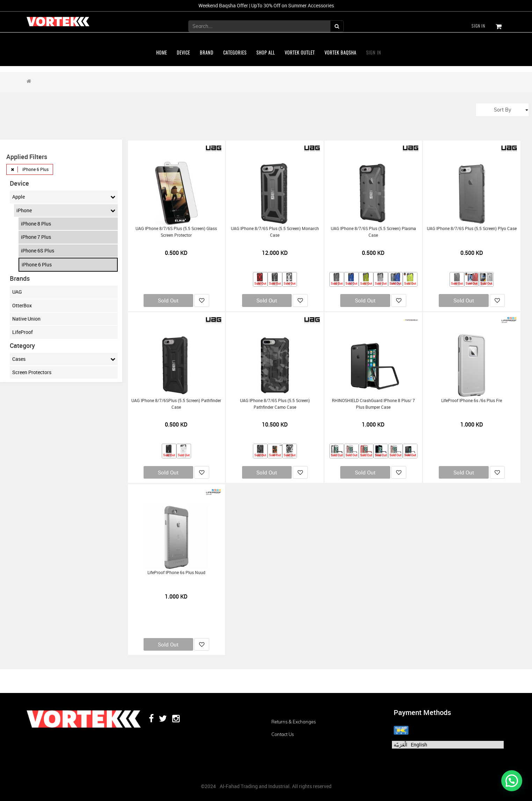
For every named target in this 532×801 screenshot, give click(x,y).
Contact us (283, 734)
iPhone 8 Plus (36, 224)
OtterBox (22, 305)
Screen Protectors (32, 372)
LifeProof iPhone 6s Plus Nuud (176, 573)
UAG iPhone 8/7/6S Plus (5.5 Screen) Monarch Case (275, 232)
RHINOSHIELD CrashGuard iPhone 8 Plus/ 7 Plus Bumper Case (373, 404)
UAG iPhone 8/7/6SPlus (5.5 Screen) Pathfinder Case (176, 404)
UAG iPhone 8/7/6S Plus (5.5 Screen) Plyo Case (472, 228)
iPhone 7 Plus (36, 237)
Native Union (26, 319)
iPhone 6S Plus (38, 251)
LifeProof (23, 332)
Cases (64, 359)
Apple (64, 197)
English (419, 745)
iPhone (66, 210)
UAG (17, 292)
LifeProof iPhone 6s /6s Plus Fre (472, 400)
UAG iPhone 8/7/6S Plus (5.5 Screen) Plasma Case (373, 232)
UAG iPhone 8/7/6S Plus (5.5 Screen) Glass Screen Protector (176, 232)
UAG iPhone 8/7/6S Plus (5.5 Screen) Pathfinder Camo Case (275, 404)
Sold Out (168, 300)
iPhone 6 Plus (37, 264)
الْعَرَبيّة (400, 745)
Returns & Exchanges (294, 722)
